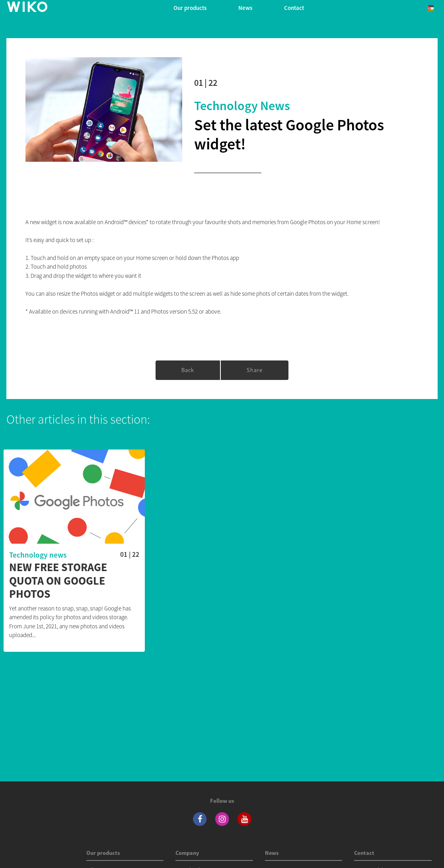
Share (255, 370)
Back (188, 370)
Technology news (242, 106)
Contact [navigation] (294, 8)
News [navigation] (245, 8)
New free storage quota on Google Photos (58, 581)
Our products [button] (190, 8)
